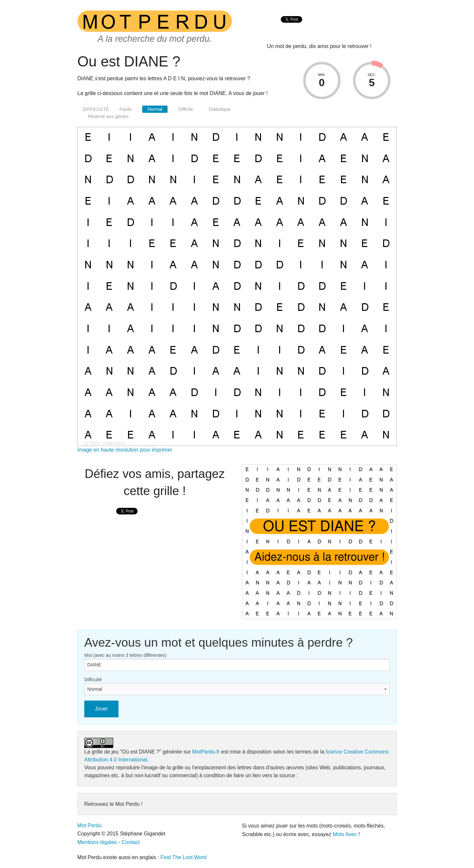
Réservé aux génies (108, 116)
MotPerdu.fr (206, 752)
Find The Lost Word (184, 857)
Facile (126, 109)
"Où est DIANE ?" (141, 752)
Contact (131, 842)
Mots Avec (345, 834)
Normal (155, 109)
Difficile (185, 109)
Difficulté (93, 680)
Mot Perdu (90, 825)
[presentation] (291, 26)
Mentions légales (97, 842)
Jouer (101, 709)
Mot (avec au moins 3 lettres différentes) (125, 655)
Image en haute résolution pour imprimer (125, 450)
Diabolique (220, 109)
